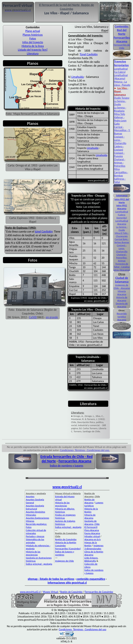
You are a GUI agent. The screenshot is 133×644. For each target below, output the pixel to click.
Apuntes (30, 496)
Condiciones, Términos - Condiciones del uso (83, 629)
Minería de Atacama (90, 516)
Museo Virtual (50, 592)
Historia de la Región (91, 510)
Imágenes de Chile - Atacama (122, 287)
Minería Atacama (122, 293)
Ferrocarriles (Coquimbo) (68, 549)
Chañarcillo (122, 251)
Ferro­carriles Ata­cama (122, 40)
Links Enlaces (91, 558)
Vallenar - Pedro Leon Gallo (120, 121)
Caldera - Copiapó (119, 148)
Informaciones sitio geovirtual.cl (67, 583)
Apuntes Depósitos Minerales (35, 513)
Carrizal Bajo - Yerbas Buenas (122, 241)
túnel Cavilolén (44, 232)
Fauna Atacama (92, 533)
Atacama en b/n (93, 539)
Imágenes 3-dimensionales (94, 547)
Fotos (33, 39)
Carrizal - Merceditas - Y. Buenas (122, 130)
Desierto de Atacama (122, 305)
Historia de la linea (33, 46)
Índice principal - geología (39, 564)
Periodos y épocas (35, 536)
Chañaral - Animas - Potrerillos (120, 163)
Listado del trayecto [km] (33, 50)
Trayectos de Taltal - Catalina (122, 265)
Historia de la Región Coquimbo (66, 544)
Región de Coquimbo (66, 539)
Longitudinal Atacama (122, 222)
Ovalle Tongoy (122, 98)
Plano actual (33, 31)
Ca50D (33, 317)
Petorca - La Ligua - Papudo (122, 83)
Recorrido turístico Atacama (122, 317)
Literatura (33, 53)
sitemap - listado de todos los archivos (51, 579)
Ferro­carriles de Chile (122, 46)
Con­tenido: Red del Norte (122, 30)
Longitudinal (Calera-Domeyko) (122, 215)
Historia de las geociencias (33, 553)
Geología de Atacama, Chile (92, 523)
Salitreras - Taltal (120, 180)
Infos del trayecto (33, 42)
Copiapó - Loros (122, 247)
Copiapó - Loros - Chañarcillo (120, 140)
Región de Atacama (89, 501)
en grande (52, 317)
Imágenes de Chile (64, 561)
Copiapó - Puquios (119, 155)
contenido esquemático (91, 579)
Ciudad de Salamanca (122, 280)
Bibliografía (90, 561)
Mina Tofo (119, 114)
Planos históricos (33, 35)
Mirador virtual (92, 536)
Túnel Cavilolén (89, 54)
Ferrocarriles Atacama (75, 461)
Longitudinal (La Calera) (121, 70)
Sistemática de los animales (35, 541)
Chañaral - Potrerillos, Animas (122, 258)
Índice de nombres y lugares (67, 466)
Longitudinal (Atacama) (121, 77)
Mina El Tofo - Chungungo (122, 235)
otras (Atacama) (122, 270)
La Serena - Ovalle (120, 103)
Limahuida (77, 77)
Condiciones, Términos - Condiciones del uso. (85, 450)
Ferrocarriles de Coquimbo (99, 592)
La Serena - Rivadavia (120, 109)
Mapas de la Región (91, 544)
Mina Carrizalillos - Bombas (121, 172)
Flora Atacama (92, 530)
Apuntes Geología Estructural (35, 507)
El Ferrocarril (91, 527)
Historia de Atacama (122, 299)
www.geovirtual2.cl (67, 487)
